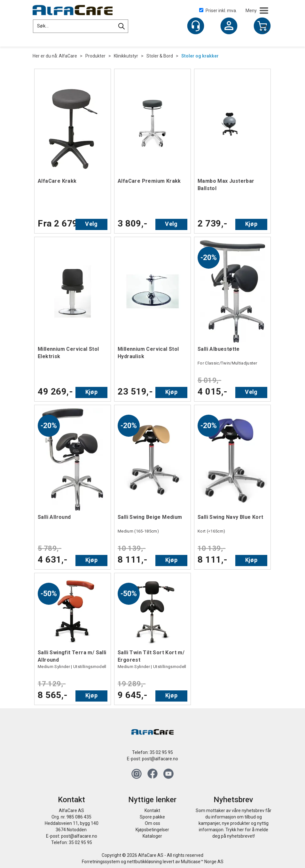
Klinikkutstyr (126, 56)
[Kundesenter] (196, 26)
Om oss (152, 823)
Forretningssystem (101, 862)
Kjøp (251, 224)
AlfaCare (68, 56)
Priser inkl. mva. (218, 11)
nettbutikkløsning (144, 862)
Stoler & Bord (160, 56)
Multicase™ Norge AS (202, 862)
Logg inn (229, 27)
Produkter (95, 56)
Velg (91, 224)
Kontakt (152, 810)
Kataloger (152, 836)
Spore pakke (152, 817)
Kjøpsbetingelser (152, 830)
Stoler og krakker (200, 56)
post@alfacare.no (160, 759)
